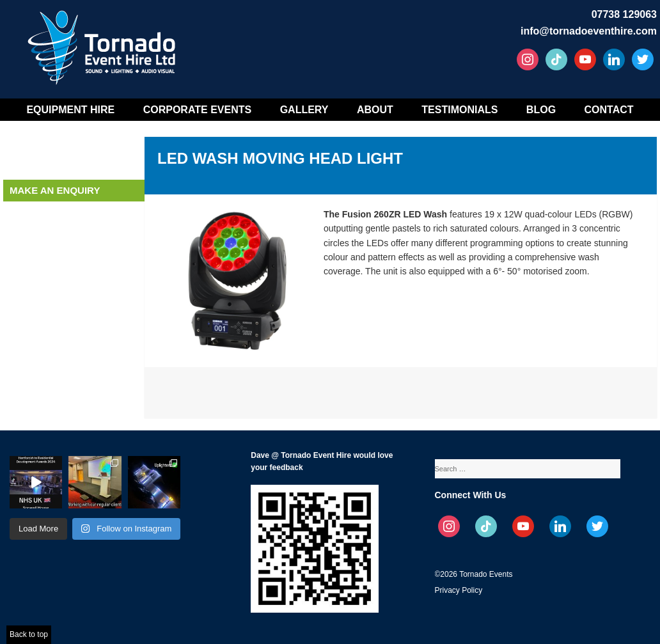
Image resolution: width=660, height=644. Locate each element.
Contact (609, 110)
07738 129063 (624, 14)
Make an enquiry (55, 190)
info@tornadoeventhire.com (589, 31)
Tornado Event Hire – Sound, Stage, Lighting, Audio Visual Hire (104, 43)
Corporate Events (198, 110)
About (375, 110)
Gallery (304, 110)
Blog (541, 110)
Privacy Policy (459, 590)
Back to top (29, 634)
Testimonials (460, 110)
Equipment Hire (70, 110)
